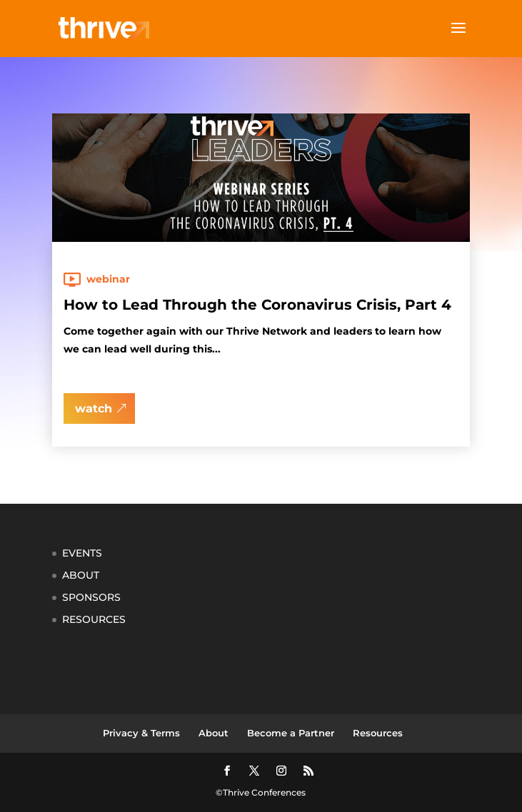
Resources (378, 733)
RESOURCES (94, 619)
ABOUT (81, 575)
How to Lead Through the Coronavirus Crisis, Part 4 (257, 305)
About (214, 733)
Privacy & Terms (141, 733)
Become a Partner (291, 733)
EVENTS (82, 553)
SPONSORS (91, 597)
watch (94, 408)
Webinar (108, 279)
